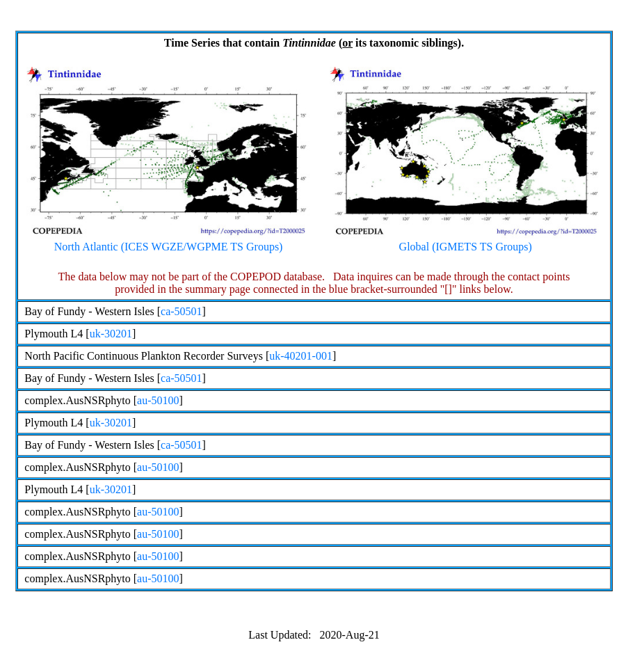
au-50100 (158, 400)
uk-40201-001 (301, 356)
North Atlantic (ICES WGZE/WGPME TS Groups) (168, 242)
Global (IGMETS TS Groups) (466, 242)
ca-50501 (182, 311)
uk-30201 (111, 334)
